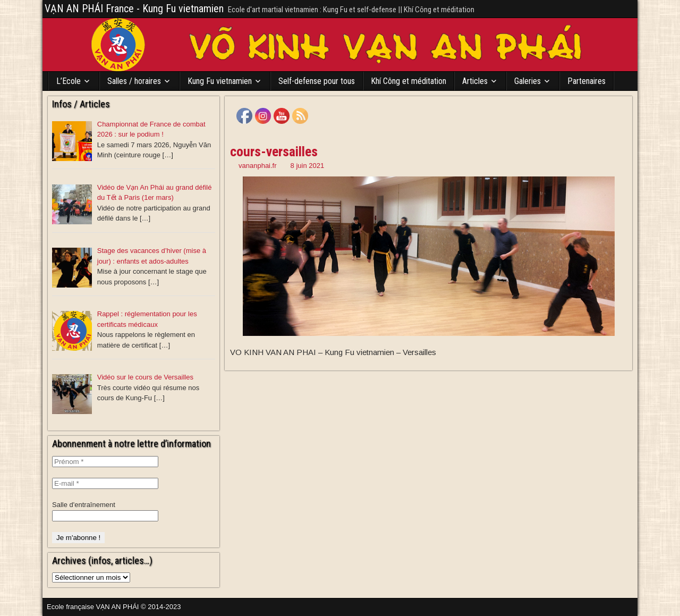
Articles (475, 81)
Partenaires (586, 81)
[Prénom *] (105, 462)
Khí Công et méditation (409, 81)
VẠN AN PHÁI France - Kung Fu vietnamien (134, 9)
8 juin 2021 (308, 166)
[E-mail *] (105, 483)
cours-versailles (274, 151)
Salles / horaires (134, 81)
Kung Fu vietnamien (220, 81)
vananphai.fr (258, 166)
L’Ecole (69, 81)
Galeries (528, 81)
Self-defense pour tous (317, 81)
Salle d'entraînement (84, 505)
